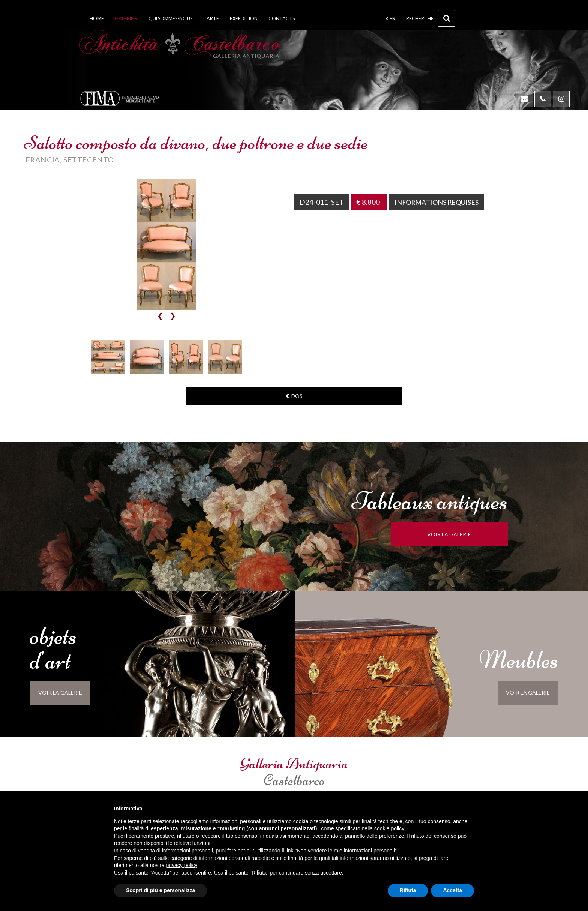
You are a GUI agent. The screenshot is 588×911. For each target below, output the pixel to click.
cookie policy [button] (389, 828)
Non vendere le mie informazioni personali (346, 851)
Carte (211, 19)
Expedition (244, 19)
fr (390, 19)
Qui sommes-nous (170, 19)
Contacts (282, 19)
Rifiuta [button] (408, 890)
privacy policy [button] (182, 865)
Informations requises (439, 202)
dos (294, 396)
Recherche (430, 18)
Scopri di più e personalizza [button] (160, 890)
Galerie (126, 19)
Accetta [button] (452, 890)
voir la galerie (458, 534)
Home (97, 19)
